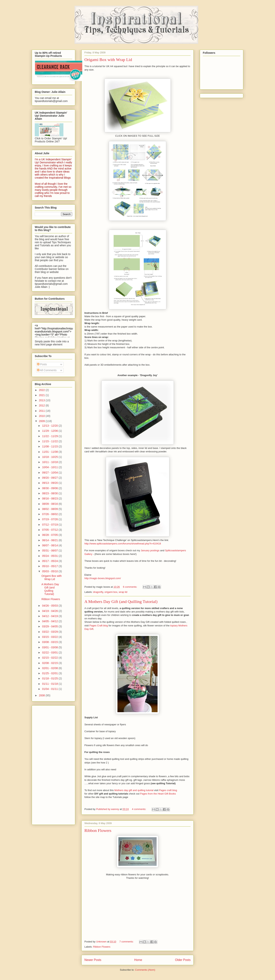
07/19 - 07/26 (50, 519)
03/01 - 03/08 (50, 647)
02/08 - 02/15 (50, 663)
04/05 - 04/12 (50, 621)
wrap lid (123, 592)
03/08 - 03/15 (50, 642)
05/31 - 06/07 (50, 551)
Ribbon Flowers (98, 830)
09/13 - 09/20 (50, 483)
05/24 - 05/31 (50, 556)
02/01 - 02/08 (50, 668)
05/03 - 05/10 (50, 571)
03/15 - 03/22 (50, 637)
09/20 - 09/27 (50, 478)
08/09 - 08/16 (50, 504)
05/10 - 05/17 (50, 566)
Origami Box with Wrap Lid (108, 60)
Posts (42, 364)
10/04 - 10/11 (50, 467)
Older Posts (183, 960)
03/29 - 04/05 (50, 626)
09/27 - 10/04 (50, 473)
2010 (42, 416)
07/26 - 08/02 (50, 514)
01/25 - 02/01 (50, 673)
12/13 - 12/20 (50, 426)
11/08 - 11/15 (50, 446)
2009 (42, 421)
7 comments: (127, 942)
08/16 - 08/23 (50, 498)
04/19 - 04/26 (50, 611)
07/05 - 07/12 (50, 530)
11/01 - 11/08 (50, 452)
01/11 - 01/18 (50, 684)
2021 (42, 395)
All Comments (47, 370)
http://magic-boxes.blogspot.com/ (103, 578)
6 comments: (130, 587)
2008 (42, 695)
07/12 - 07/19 (50, 525)
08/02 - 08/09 (50, 509)
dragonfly (98, 592)
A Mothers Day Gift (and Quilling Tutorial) (121, 602)
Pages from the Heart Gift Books (158, 794)
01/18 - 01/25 (50, 678)
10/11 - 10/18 (50, 462)
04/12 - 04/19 (50, 616)
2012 (42, 405)
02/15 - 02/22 (50, 658)
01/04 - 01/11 (50, 689)
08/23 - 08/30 (50, 493)
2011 (42, 411)
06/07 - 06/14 (50, 545)
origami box (111, 592)
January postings (150, 550)
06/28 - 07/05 (50, 535)
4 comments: (139, 809)
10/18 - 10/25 (50, 457)
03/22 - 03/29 (50, 632)
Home (138, 960)
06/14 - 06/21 (50, 540)
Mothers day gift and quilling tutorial (134, 790)
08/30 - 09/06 (50, 488)
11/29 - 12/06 (50, 431)
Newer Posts (93, 960)
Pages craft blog (168, 790)
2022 (42, 390)
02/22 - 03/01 (50, 653)
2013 (42, 400)
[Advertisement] (50, 764)
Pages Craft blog (99, 626)
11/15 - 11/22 (50, 441)
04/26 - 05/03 (50, 606)
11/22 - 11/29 (50, 436)
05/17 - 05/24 (50, 561)
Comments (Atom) (145, 970)
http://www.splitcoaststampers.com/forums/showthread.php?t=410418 (123, 544)
